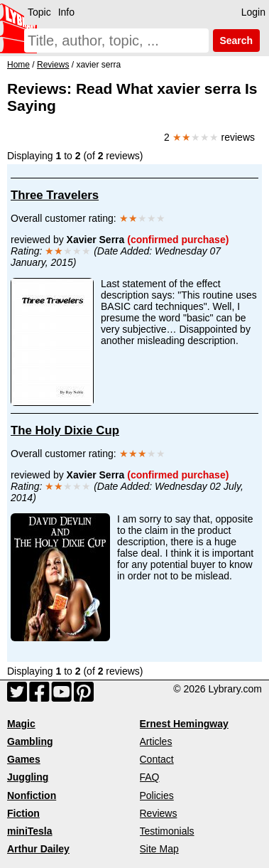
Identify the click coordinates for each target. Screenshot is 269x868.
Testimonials (167, 831)
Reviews (159, 813)
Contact (157, 759)
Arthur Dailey (38, 849)
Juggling (28, 777)
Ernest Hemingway (184, 724)
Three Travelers (55, 195)
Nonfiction (32, 795)
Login (253, 12)
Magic (21, 724)
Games (24, 759)
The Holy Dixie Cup (65, 430)
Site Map (159, 849)
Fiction (23, 813)
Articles (156, 741)
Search (236, 41)
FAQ (150, 777)
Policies (157, 795)
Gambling (30, 741)
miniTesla (30, 831)
